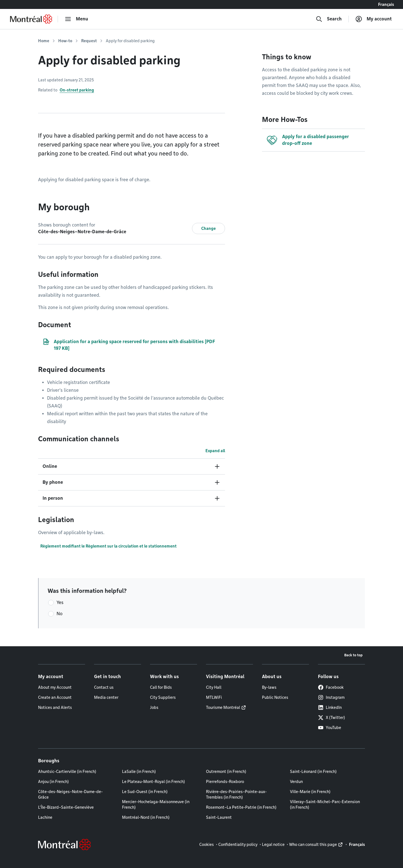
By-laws (269, 687)
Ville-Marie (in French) (310, 792)
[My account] (374, 19)
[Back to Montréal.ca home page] (31, 19)
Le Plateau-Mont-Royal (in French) (154, 782)
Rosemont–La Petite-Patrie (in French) (241, 807)
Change (208, 228)
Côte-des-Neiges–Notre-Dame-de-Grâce (70, 794)
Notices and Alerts (55, 707)
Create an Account (55, 697)
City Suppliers (163, 697)
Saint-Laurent (219, 817)
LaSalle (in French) (139, 772)
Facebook (331, 687)
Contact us (104, 687)
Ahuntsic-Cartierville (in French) (67, 772)
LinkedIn (330, 707)
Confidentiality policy (238, 845)
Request (89, 41)
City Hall (214, 687)
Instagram (331, 697)
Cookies (207, 845)
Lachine (45, 817)
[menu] (76, 19)
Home (44, 41)
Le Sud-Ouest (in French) (145, 792)
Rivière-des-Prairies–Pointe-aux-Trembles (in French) (236, 794)
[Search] (329, 19)
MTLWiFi (214, 697)
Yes (60, 602)
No (59, 614)
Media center (106, 697)
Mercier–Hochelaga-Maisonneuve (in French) (156, 805)
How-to (65, 41)
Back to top (353, 655)
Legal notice (273, 845)
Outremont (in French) (226, 772)
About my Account (55, 687)
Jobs (154, 707)
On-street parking (77, 90)
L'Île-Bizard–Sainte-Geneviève (66, 807)
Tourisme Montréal (223, 707)
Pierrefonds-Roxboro (225, 782)
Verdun (296, 782)
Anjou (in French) (53, 782)
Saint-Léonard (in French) (313, 772)
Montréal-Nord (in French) (146, 817)
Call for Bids (161, 687)
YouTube (330, 728)
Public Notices (275, 697)
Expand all (215, 451)
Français (386, 4)
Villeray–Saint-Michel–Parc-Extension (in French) (325, 805)
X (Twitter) (331, 718)
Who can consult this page (313, 845)
